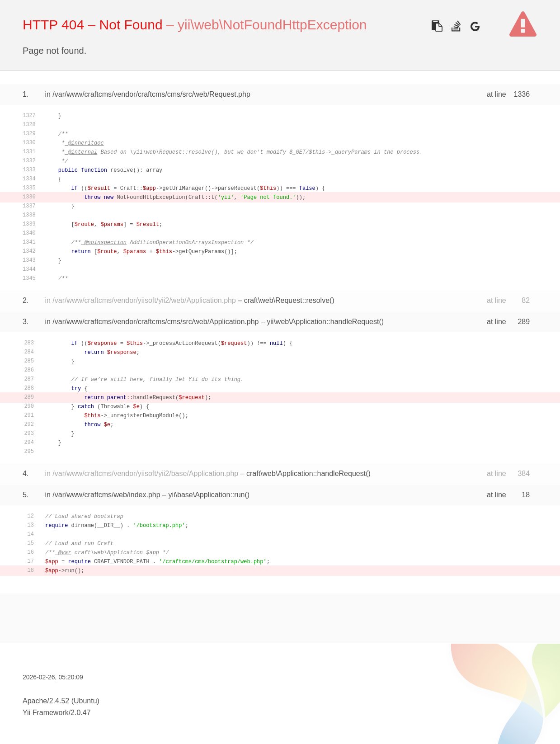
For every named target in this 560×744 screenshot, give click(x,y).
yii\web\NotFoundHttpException (272, 25)
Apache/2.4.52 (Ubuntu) (61, 701)
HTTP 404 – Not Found (93, 25)
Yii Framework (46, 713)
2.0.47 (80, 713)
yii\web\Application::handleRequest (323, 322)
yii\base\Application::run (206, 495)
